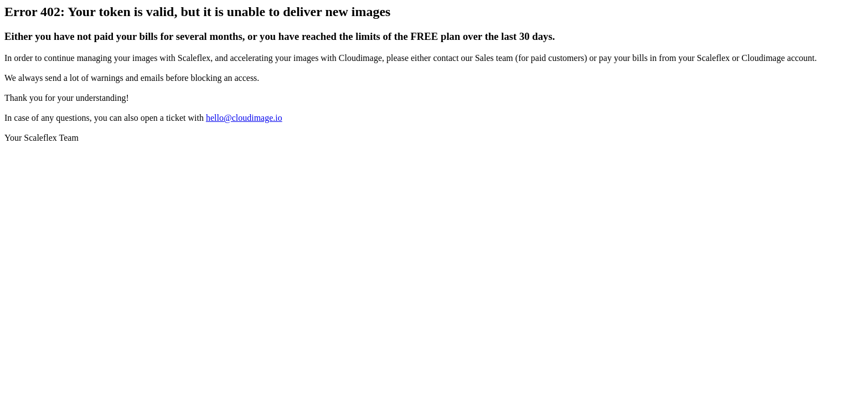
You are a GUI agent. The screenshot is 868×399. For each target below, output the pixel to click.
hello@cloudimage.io (244, 118)
